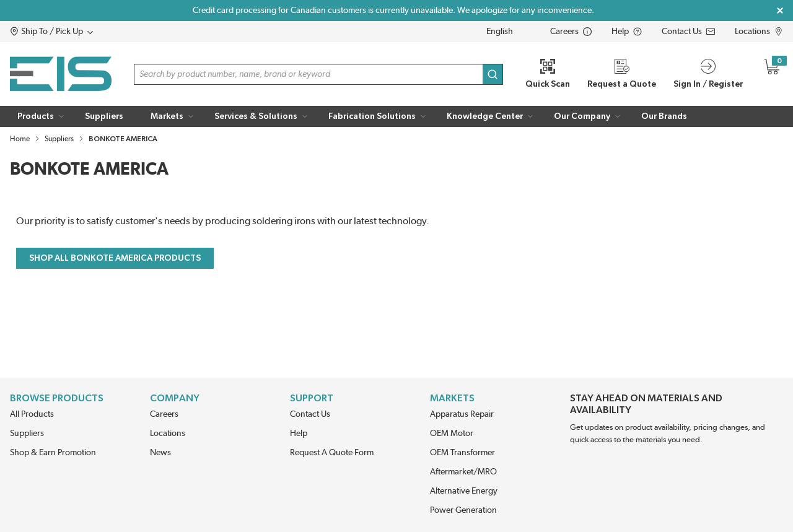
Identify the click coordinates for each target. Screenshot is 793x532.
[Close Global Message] (780, 11)
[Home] (61, 74)
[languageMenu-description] (508, 32)
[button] (75, 32)
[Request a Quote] (622, 74)
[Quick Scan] (548, 74)
